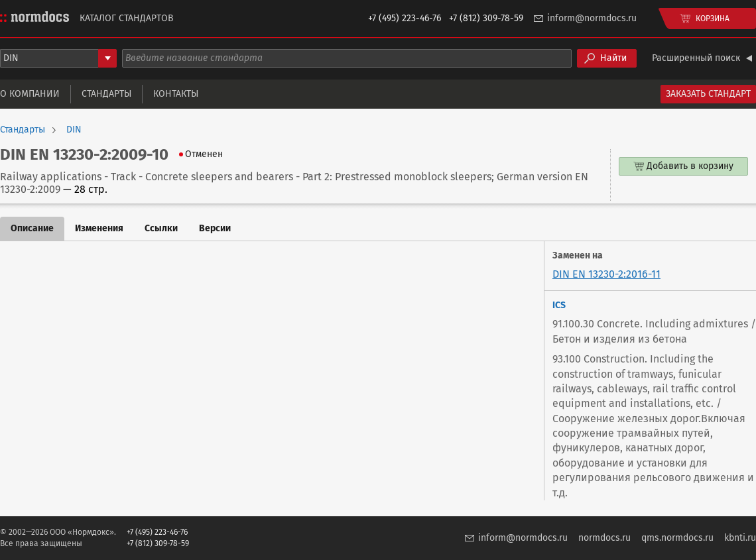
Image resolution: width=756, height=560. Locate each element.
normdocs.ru (604, 538)
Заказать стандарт (708, 94)
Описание (32, 228)
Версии (215, 228)
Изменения (99, 228)
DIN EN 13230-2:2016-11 (606, 274)
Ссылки (161, 228)
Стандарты (106, 94)
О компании (30, 94)
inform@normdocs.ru (592, 18)
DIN (74, 130)
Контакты (176, 94)
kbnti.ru (740, 538)
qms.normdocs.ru (677, 538)
